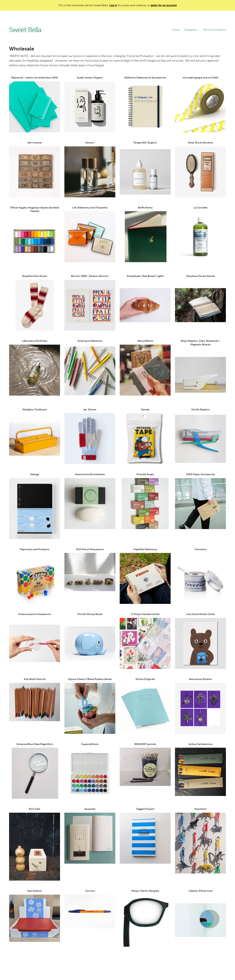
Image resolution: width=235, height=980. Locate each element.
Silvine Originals (145, 706)
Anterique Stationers (90, 367)
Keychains (200, 840)
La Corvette (200, 234)
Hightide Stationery (145, 576)
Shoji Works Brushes (200, 169)
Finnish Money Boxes (90, 641)
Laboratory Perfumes (35, 367)
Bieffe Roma (145, 234)
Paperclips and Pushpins (35, 576)
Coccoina (200, 576)
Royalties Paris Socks (35, 303)
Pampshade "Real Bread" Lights (145, 303)
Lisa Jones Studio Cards (200, 641)
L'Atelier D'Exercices (200, 917)
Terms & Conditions (215, 30)
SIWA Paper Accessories (200, 501)
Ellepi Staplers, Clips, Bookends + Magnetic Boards (200, 369)
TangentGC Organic (145, 169)
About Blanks (145, 367)
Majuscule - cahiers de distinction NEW (35, 104)
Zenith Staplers (200, 436)
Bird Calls (35, 844)
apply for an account (164, 5)
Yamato (145, 436)
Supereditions (90, 771)
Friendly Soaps (145, 501)
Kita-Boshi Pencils (35, 699)
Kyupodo (90, 836)
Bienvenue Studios (200, 706)
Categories (191, 30)
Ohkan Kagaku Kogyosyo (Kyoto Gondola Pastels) (35, 236)
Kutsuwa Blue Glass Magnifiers (35, 771)
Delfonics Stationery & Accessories (145, 104)
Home (176, 30)
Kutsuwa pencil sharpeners (35, 641)
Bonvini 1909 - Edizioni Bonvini (90, 303)
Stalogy (35, 506)
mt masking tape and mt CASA (200, 104)
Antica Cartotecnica (200, 769)
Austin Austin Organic (90, 104)
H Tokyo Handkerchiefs (145, 641)
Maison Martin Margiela (145, 918)
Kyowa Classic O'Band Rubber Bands (90, 706)
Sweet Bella (25, 30)
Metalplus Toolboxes (35, 436)
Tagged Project (145, 836)
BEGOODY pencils (145, 764)
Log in (113, 5)
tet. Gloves (90, 436)
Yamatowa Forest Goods (200, 303)
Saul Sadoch (35, 916)
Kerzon (90, 169)
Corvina (90, 909)
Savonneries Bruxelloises (90, 501)
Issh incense (35, 169)
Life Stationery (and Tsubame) (90, 234)
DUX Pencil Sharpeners (90, 570)
